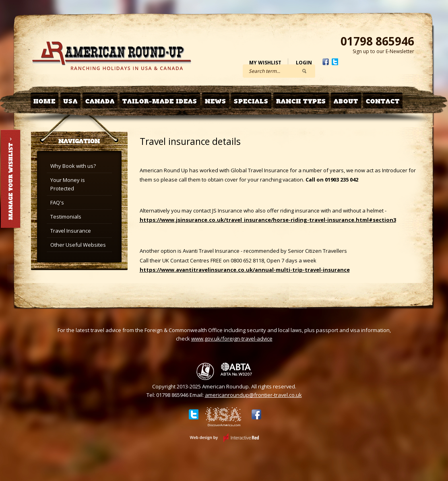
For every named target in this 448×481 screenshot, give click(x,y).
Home (44, 101)
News (216, 101)
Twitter (335, 62)
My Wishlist (265, 63)
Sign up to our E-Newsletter (383, 51)
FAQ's (57, 202)
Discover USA (223, 418)
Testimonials (66, 217)
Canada (100, 101)
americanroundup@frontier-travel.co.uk (253, 395)
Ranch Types (301, 101)
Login (304, 63)
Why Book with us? (73, 166)
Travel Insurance (71, 231)
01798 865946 (377, 41)
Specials (251, 101)
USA (70, 101)
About (346, 101)
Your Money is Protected (68, 184)
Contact (383, 101)
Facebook (326, 62)
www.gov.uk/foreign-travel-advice (232, 339)
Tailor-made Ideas (160, 101)
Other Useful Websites (78, 245)
